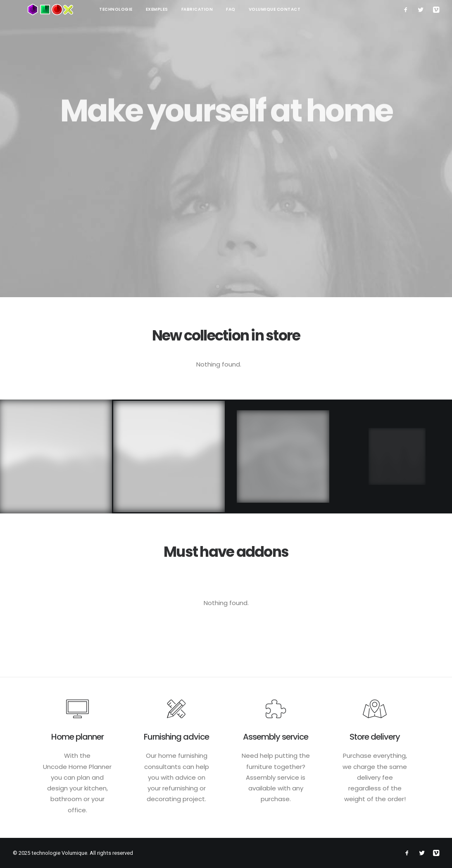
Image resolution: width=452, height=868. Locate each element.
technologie (86, 9)
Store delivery (375, 737)
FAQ (201, 9)
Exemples (127, 9)
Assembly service (276, 737)
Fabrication (168, 9)
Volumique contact (245, 9)
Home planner (77, 737)
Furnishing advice (176, 737)
